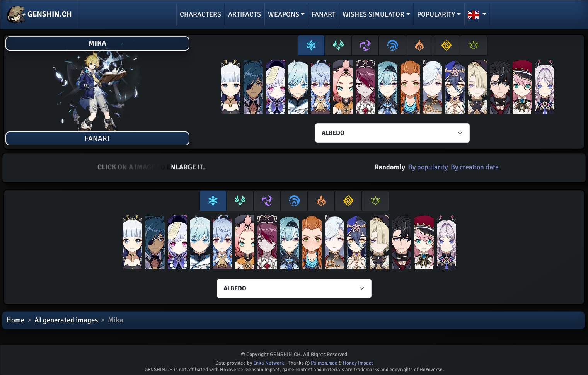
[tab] (311, 45)
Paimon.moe (324, 363)
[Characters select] (392, 133)
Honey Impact (358, 363)
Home (15, 320)
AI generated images (66, 320)
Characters (200, 14)
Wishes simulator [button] (373, 14)
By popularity (428, 167)
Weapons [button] (284, 14)
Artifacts (245, 14)
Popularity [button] (436, 14)
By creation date (475, 167)
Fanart (324, 14)
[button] (477, 15)
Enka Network (269, 363)
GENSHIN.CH (39, 15)
